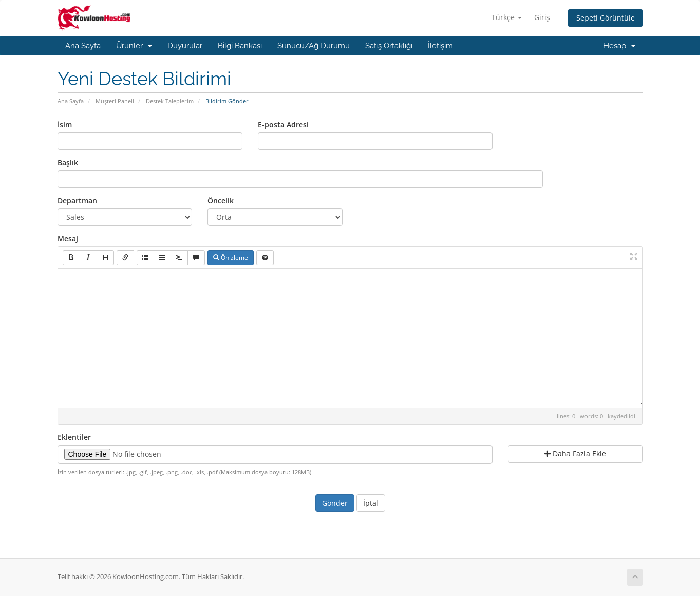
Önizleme (231, 257)
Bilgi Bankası (240, 46)
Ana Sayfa (83, 46)
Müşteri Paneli (115, 101)
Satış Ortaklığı (389, 46)
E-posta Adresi (283, 124)
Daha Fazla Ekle (575, 454)
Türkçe (507, 17)
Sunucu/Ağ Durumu (314, 46)
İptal (371, 503)
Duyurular (185, 46)
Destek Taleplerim (170, 101)
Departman (77, 200)
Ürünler (134, 46)
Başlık (68, 162)
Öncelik (221, 200)
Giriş (542, 17)
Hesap (619, 46)
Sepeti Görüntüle (606, 18)
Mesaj (68, 238)
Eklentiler (74, 437)
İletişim (440, 46)
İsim (65, 124)
